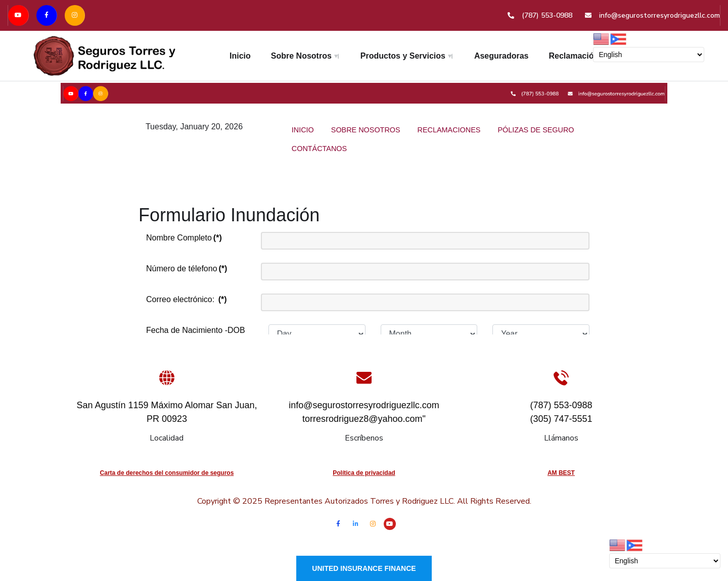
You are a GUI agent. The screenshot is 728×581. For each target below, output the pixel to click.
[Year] (541, 334)
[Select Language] (649, 55)
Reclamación (574, 56)
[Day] (317, 334)
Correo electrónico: (187, 299)
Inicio (240, 56)
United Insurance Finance (364, 568)
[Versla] (364, 92)
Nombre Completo (184, 238)
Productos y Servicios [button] (403, 56)
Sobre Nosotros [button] (301, 56)
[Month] (429, 334)
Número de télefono (187, 269)
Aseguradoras (502, 56)
